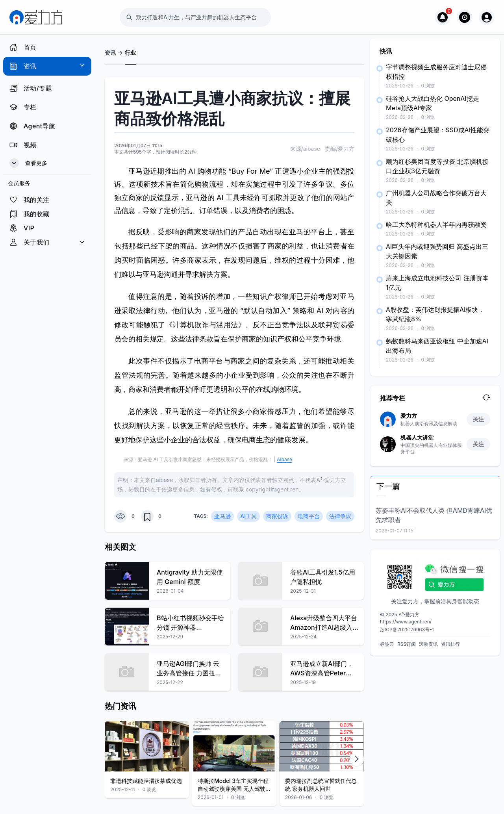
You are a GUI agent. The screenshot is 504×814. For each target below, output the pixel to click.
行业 (130, 53)
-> (120, 53)
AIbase (284, 459)
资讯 (110, 53)
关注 (478, 419)
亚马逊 (222, 516)
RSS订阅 (407, 644)
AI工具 (248, 516)
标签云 (387, 644)
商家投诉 (277, 516)
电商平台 (309, 516)
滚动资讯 (428, 644)
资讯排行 (450, 644)
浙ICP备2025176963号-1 (407, 630)
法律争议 (340, 516)
